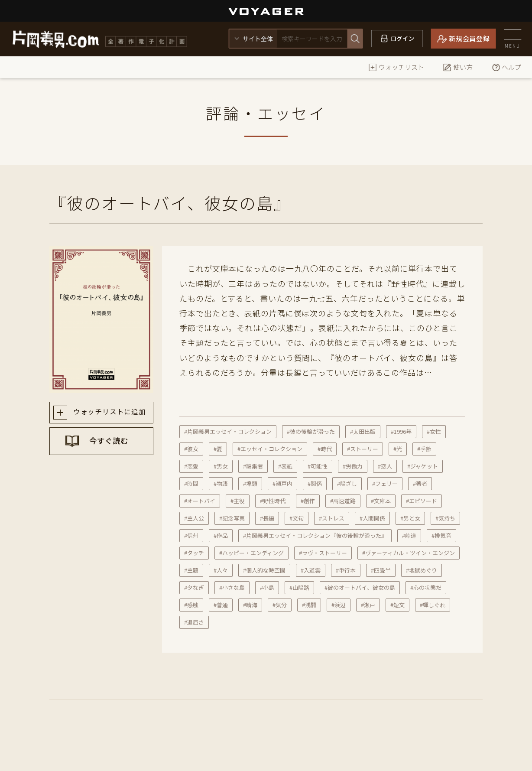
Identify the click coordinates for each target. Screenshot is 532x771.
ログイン (403, 38)
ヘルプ (506, 67)
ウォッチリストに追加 (109, 413)
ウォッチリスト (396, 67)
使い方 (458, 67)
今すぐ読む (110, 443)
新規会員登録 (469, 38)
